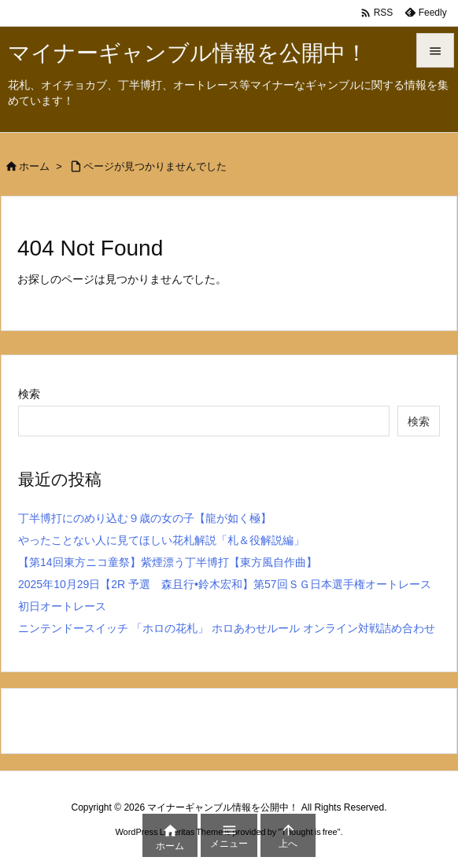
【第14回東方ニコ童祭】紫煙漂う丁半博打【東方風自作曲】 (168, 562)
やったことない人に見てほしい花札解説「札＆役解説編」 (161, 540)
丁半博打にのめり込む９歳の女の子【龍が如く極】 (145, 518)
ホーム (34, 166)
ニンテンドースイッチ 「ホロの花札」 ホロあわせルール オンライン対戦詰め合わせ (227, 628)
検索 (29, 394)
